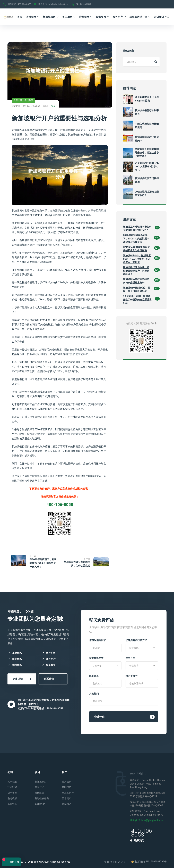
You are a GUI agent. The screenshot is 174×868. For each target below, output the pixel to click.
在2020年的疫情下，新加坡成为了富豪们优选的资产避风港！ (43, 563)
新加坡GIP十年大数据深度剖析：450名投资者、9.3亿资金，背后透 (137, 259)
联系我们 (49, 676)
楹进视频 (12, 796)
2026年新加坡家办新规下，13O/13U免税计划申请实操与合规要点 (136, 239)
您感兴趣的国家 (98, 638)
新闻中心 (12, 801)
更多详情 (22, 676)
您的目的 (130, 655)
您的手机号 (132, 673)
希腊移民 (39, 790)
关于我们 (12, 779)
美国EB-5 (39, 785)
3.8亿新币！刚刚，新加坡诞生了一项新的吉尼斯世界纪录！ (137, 300)
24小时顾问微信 (84, 4)
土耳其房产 (68, 790)
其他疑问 (94, 691)
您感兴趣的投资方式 (136, 638)
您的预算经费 (96, 655)
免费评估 (124, 714)
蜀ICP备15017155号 (115, 859)
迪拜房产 (67, 779)
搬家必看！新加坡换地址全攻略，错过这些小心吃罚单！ (147, 153)
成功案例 (12, 790)
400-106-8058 (24, 4)
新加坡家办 (41, 779)
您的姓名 (94, 673)
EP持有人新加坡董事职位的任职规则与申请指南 (136, 249)
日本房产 (67, 796)
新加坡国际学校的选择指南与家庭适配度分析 (136, 281)
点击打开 (33, 702)
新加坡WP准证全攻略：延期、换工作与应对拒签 (137, 289)
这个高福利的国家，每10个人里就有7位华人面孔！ (147, 166)
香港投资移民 (42, 796)
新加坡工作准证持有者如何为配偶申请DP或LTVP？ (137, 228)
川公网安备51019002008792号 (149, 859)
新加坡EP (40, 801)
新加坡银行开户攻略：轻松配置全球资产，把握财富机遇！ (136, 271)
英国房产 (67, 785)
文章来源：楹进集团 (23, 100)
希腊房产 (67, 801)
